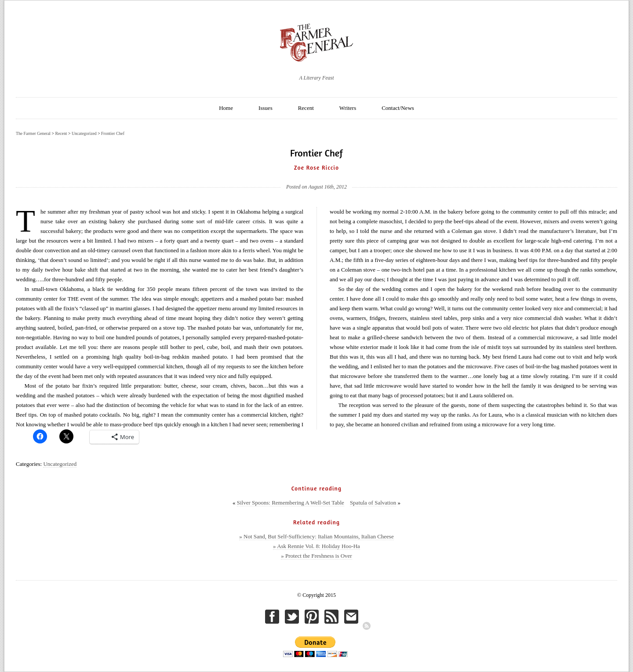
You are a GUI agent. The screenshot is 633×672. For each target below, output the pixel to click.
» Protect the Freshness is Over (316, 556)
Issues (266, 108)
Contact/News (398, 108)
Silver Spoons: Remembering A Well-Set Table (291, 503)
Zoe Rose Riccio (316, 167)
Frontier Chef (113, 133)
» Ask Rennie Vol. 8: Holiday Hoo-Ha (316, 546)
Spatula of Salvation (373, 503)
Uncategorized (60, 464)
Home (226, 108)
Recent (306, 108)
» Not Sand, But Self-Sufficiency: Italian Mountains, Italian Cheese (316, 536)
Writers (348, 108)
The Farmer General (33, 133)
